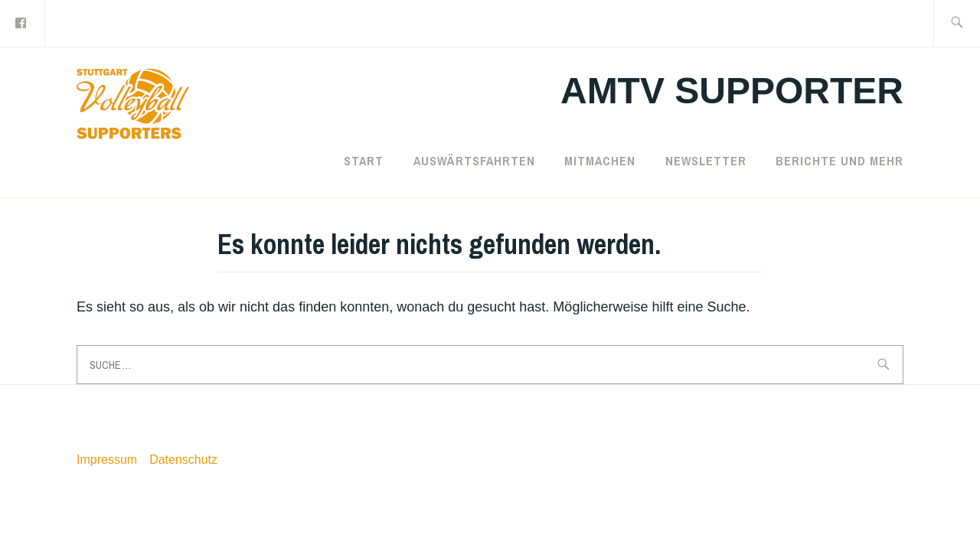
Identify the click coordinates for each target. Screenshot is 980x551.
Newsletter (706, 161)
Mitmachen (600, 161)
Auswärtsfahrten (474, 161)
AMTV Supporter (732, 91)
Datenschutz (183, 460)
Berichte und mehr (840, 161)
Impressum (107, 460)
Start (364, 161)
